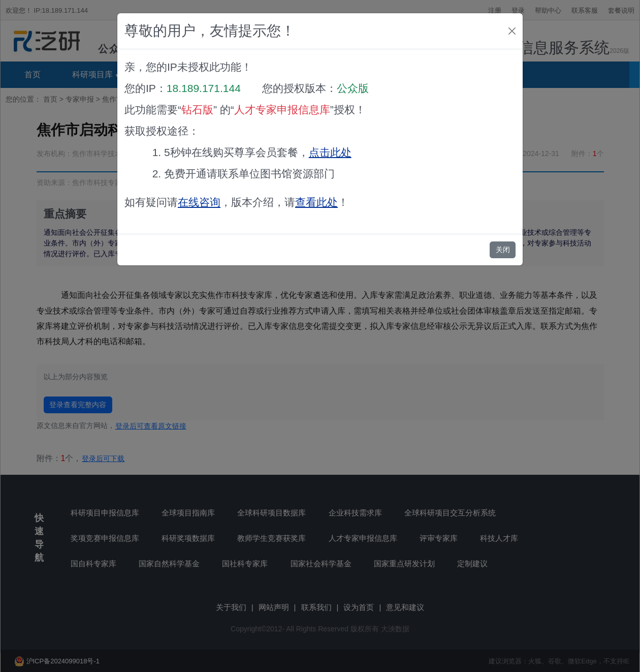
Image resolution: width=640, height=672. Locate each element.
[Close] (512, 31)
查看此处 (316, 202)
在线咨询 (199, 202)
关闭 (503, 250)
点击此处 (330, 152)
